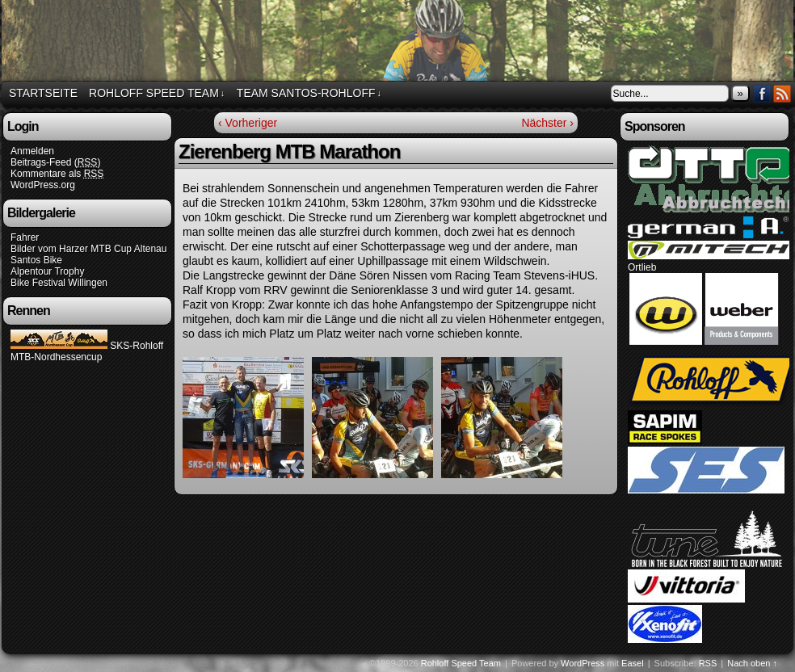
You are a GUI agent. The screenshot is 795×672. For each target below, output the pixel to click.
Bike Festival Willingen (59, 283)
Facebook (762, 93)
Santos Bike (36, 260)
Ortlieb (642, 267)
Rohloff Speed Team (157, 93)
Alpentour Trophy (47, 271)
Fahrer (25, 237)
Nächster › (547, 123)
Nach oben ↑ (752, 663)
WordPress (583, 663)
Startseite (43, 93)
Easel (633, 663)
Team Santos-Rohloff (309, 93)
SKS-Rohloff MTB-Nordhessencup (87, 351)
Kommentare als (57, 174)
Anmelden (32, 151)
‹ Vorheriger (248, 123)
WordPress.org (43, 185)
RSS (782, 93)
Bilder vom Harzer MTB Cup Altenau (88, 249)
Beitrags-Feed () (55, 163)
